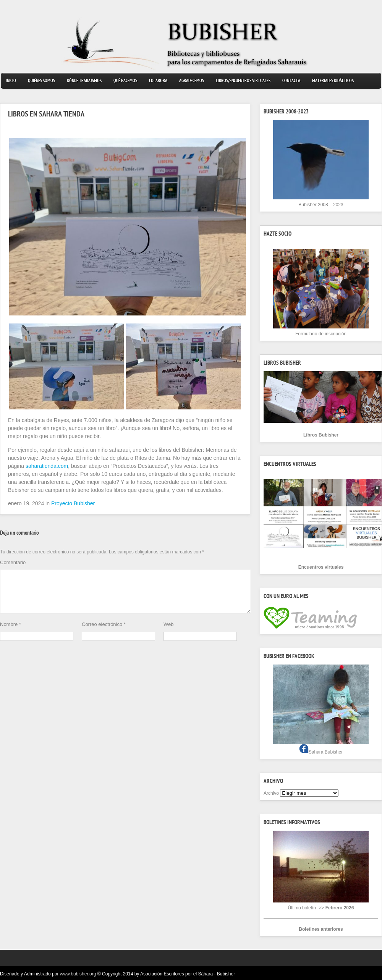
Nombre (11, 633)
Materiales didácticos (333, 81)
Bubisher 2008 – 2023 (321, 205)
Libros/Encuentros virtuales (243, 81)
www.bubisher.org (78, 974)
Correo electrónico (104, 633)
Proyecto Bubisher (73, 503)
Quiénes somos (41, 81)
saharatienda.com (47, 466)
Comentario (13, 562)
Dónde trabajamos (84, 81)
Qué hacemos (125, 81)
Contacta (291, 81)
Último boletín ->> (321, 908)
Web (169, 633)
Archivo (271, 793)
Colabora (158, 81)
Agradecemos (192, 81)
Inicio (11, 81)
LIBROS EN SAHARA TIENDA (46, 115)
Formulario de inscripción (321, 334)
